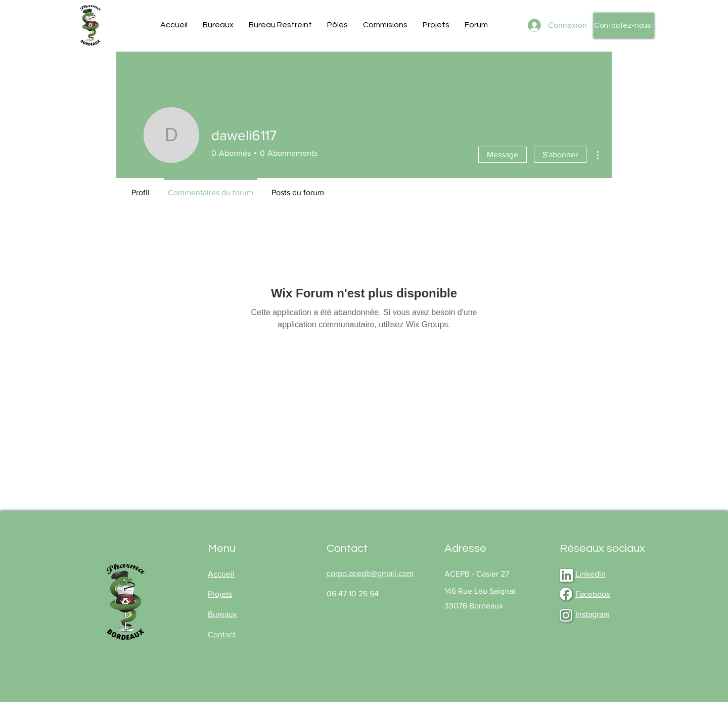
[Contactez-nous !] (624, 25)
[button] (218, 25)
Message (503, 155)
